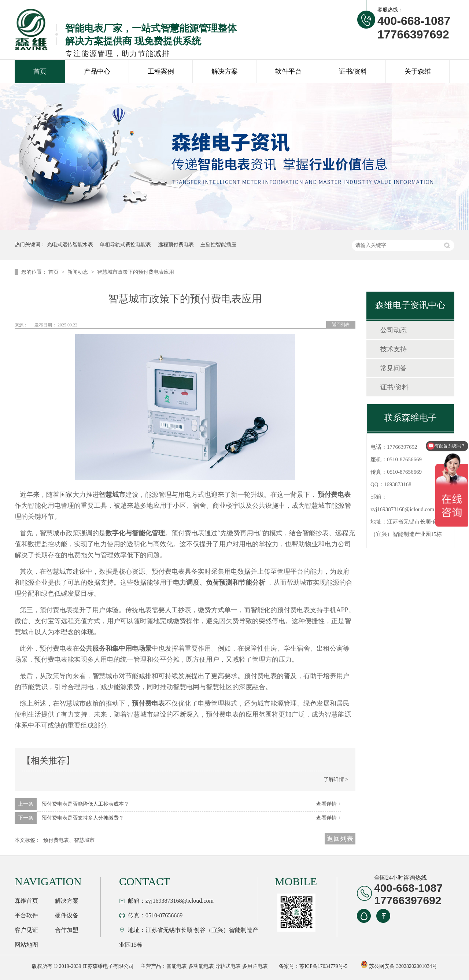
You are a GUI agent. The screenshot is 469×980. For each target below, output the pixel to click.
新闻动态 (78, 272)
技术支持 (394, 349)
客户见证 (26, 930)
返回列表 (341, 325)
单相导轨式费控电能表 (125, 245)
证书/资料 (353, 71)
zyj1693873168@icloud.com (402, 509)
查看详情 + (328, 804)
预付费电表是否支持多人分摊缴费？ (83, 818)
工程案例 (161, 71)
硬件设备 (67, 915)
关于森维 (418, 71)
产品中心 (97, 71)
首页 (40, 71)
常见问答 (394, 368)
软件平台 (288, 71)
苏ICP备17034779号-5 (323, 966)
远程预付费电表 (176, 245)
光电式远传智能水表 (70, 245)
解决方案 (225, 71)
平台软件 (26, 915)
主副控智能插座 (218, 245)
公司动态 (394, 330)
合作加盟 (67, 930)
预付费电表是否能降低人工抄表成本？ (85, 804)
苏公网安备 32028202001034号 (399, 966)
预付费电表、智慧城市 (69, 840)
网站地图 (26, 945)
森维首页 (26, 901)
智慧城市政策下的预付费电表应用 (136, 272)
